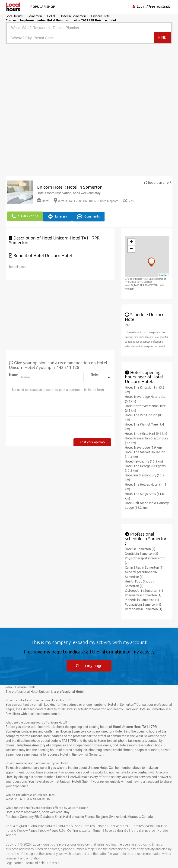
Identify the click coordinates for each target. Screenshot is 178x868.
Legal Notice (14, 863)
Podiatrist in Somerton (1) (143, 604)
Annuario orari (119, 826)
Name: (12, 374)
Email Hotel (63, 817)
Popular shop (42, 7)
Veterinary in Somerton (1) (144, 609)
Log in (141, 6)
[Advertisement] (89, 79)
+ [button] (131, 242)
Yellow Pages (28, 831)
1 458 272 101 (25, 216)
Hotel (43, 201)
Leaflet (163, 275)
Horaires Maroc (143, 826)
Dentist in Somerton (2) (141, 553)
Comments (88, 216)
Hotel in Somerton (121, 705)
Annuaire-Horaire (43, 826)
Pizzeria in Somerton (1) (142, 600)
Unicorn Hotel (41, 736)
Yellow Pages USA (52, 831)
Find (162, 38)
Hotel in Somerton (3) (140, 549)
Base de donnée (117, 831)
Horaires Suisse (69, 826)
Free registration (161, 6)
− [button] (131, 249)
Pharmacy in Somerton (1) (143, 595)
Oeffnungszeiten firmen (85, 831)
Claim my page (89, 665)
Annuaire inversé (143, 831)
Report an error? (157, 183)
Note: (93, 374)
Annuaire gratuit (17, 826)
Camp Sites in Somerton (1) (144, 567)
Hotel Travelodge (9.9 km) (143, 447)
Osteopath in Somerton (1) (144, 590)
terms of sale (35, 863)
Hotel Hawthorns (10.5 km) (144, 461)
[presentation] (44, 429)
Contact (53, 863)
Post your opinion (92, 442)
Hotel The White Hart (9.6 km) (146, 433)
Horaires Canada (94, 826)
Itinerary (57, 216)
